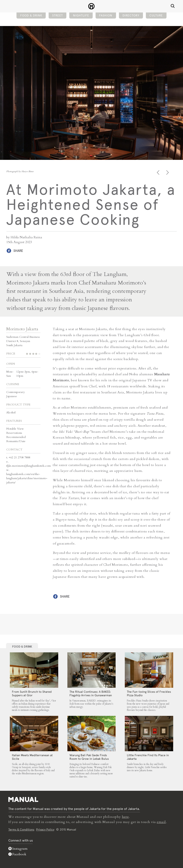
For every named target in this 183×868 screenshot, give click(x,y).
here (125, 817)
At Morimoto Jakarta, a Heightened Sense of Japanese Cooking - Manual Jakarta (91, 6)
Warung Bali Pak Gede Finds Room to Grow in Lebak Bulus (89, 757)
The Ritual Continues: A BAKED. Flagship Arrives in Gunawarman (91, 693)
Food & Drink (31, 16)
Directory (131, 16)
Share (18, 251)
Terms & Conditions (21, 829)
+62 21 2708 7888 (20, 457)
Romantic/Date (16, 441)
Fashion (106, 16)
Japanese (12, 396)
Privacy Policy (45, 829)
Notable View (15, 428)
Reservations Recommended (16, 435)
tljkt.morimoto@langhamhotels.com (28, 466)
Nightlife (81, 16)
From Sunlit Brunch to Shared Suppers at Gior (32, 693)
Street (57, 16)
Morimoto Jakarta (22, 329)
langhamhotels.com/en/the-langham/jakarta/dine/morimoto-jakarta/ (27, 478)
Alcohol (11, 412)
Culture (156, 16)
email (161, 822)
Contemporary (15, 392)
